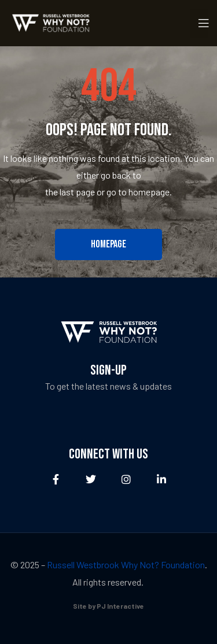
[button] (108, 245)
